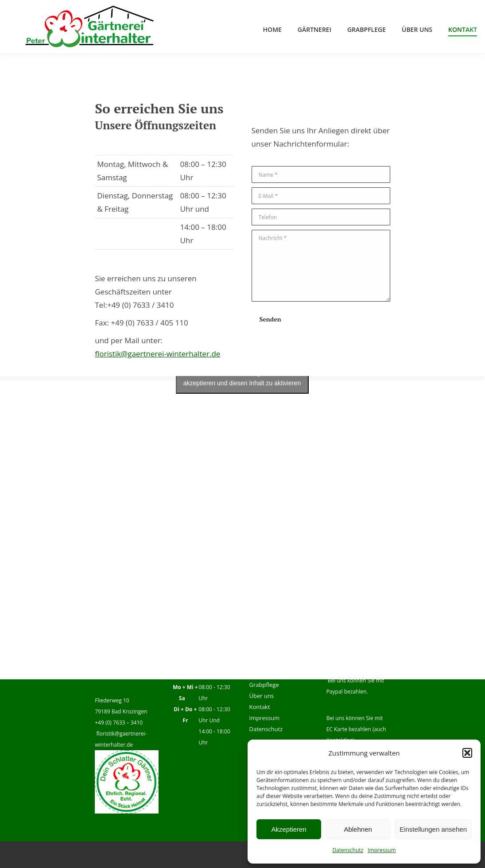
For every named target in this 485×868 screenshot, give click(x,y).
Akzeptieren (289, 829)
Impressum (382, 850)
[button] (467, 753)
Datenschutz (348, 850)
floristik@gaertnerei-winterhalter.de (157, 354)
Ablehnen (358, 829)
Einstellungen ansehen (433, 829)
